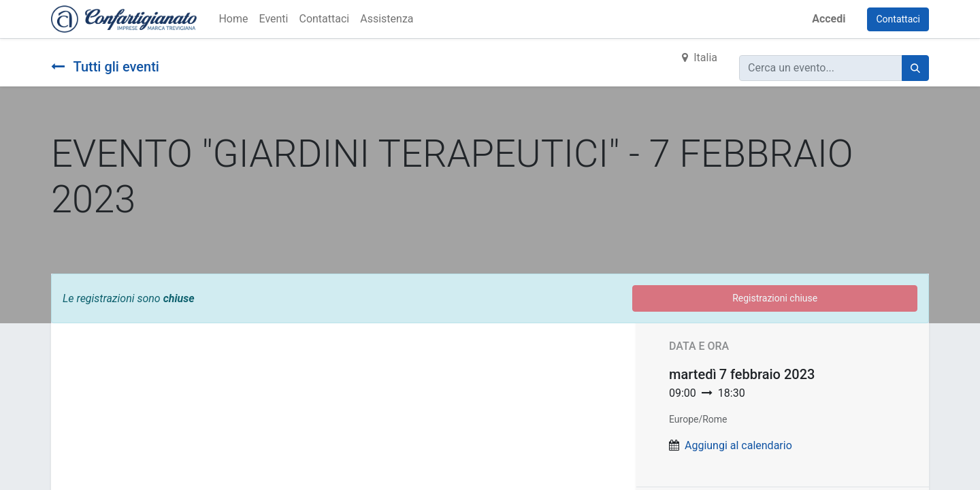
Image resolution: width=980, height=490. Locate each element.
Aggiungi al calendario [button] (738, 445)
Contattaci (898, 19)
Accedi (829, 19)
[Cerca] (915, 68)
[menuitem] (233, 19)
